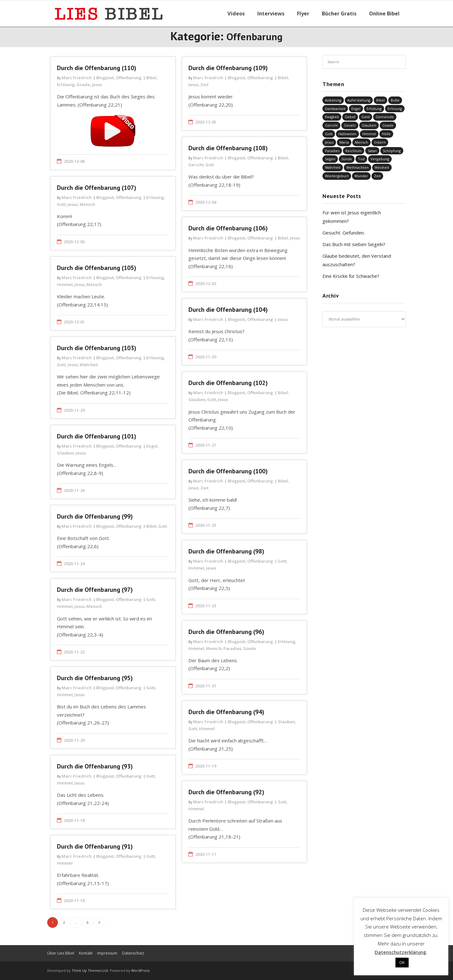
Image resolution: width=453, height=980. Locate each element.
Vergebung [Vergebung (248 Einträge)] (380, 159)
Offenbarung (129, 78)
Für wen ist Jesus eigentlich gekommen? (352, 217)
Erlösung (66, 85)
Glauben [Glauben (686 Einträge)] (369, 125)
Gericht (196, 165)
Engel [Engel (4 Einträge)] (356, 109)
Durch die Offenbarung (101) (97, 436)
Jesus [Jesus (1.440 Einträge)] (329, 142)
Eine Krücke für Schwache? (351, 276)
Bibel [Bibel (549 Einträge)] (380, 100)
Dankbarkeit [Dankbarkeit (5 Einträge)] (335, 109)
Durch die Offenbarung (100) (228, 471)
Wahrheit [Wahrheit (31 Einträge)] (333, 167)
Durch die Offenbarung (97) (95, 590)
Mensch (87, 204)
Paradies (232, 648)
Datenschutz (133, 953)
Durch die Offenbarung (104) (228, 310)
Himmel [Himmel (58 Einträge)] (369, 134)
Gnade (83, 85)
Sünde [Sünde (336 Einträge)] (347, 159)
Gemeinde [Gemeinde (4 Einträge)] (385, 117)
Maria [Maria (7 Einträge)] (344, 142)
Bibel (151, 78)
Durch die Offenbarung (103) (97, 348)
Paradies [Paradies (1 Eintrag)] (332, 151)
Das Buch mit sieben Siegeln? (354, 244)
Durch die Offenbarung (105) (97, 268)
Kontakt (86, 953)
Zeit (204, 85)
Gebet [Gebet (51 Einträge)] (350, 117)
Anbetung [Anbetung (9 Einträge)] (333, 100)
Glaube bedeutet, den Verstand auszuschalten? (357, 260)
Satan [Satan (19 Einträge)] (372, 151)
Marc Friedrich (77, 78)
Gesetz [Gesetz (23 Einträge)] (350, 125)
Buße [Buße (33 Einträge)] (395, 100)
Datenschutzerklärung (400, 952)
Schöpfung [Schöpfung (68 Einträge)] (392, 151)
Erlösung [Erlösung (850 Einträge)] (395, 109)
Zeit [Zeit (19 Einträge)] (377, 176)
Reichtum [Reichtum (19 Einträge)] (354, 151)
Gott (210, 165)
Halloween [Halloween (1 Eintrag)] (347, 134)
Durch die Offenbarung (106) (228, 228)
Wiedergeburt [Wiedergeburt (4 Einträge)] (337, 176)
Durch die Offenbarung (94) (226, 712)
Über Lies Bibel (61, 953)
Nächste (99, 922)
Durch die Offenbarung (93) (95, 766)
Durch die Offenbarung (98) (226, 551)
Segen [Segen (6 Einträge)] (330, 159)
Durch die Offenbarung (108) (228, 148)
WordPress (140, 970)
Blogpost (105, 78)
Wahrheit (89, 365)
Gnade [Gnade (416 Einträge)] (388, 125)
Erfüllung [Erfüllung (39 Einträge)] (374, 109)
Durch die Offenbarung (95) (95, 678)
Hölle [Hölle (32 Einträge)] (386, 134)
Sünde (250, 648)
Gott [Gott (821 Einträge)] (329, 134)
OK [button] (402, 962)
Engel (152, 446)
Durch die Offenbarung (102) (228, 383)
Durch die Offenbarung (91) (95, 846)
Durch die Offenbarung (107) (97, 188)
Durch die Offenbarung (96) (226, 632)
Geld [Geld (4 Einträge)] (366, 117)
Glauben (197, 399)
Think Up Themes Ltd (90, 970)
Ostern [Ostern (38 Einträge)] (380, 142)
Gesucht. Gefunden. (344, 233)
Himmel (65, 284)
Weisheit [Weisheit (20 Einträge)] (382, 167)
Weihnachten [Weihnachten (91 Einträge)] (358, 167)
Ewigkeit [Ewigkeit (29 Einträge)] (332, 117)
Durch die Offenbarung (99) (95, 516)
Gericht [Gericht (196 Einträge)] (331, 125)
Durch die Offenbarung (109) (228, 68)
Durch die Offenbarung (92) (226, 792)
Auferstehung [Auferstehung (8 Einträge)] (359, 100)
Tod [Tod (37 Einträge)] (361, 159)
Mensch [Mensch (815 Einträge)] (361, 142)
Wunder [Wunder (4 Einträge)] (361, 176)
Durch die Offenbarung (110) (97, 68)
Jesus (97, 85)
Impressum (107, 953)
